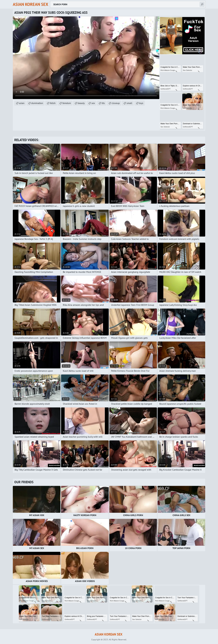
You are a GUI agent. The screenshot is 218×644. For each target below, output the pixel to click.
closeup (116, 103)
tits (103, 103)
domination (37, 103)
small (129, 103)
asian (22, 103)
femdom (67, 103)
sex (93, 103)
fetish (53, 103)
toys (141, 103)
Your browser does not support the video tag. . (86, 58)
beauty (81, 103)
